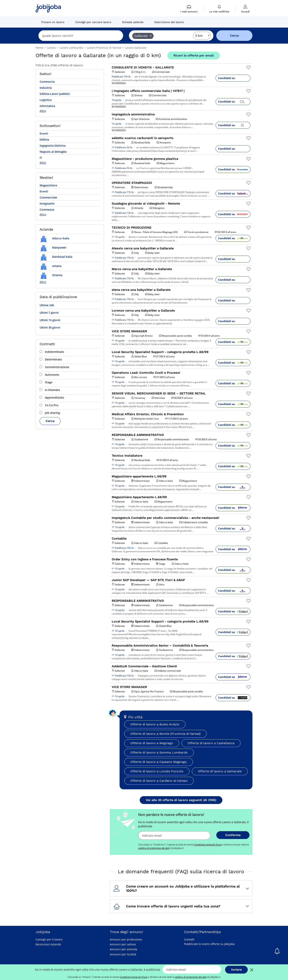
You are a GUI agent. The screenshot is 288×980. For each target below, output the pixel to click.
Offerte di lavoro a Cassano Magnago (159, 762)
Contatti (189, 939)
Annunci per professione (126, 939)
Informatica (47, 106)
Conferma (233, 835)
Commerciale (48, 197)
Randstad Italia (56, 257)
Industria (46, 88)
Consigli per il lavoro (49, 939)
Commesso (47, 210)
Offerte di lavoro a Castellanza (211, 743)
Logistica (46, 100)
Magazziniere (48, 185)
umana (51, 266)
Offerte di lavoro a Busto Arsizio (155, 724)
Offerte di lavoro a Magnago (152, 743)
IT (41, 158)
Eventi (44, 133)
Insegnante (47, 203)
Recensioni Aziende (48, 944)
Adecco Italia (54, 238)
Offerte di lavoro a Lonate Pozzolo (157, 771)
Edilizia (44, 140)
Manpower (53, 247)
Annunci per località (123, 954)
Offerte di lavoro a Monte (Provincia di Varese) (165, 734)
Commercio (47, 82)
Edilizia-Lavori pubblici (55, 94)
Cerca (50, 421)
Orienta (51, 275)
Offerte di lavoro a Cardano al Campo (159, 781)
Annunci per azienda (123, 949)
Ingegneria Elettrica (53, 146)
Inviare (236, 970)
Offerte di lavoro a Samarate (220, 771)
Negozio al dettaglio (53, 152)
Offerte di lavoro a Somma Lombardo (159, 752)
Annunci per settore (123, 944)
